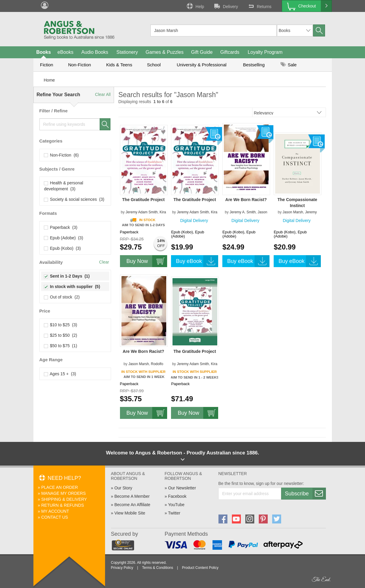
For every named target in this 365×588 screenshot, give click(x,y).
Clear (104, 262)
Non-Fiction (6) (61, 155)
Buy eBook (197, 261)
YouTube (176, 505)
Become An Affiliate (132, 505)
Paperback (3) (61, 227)
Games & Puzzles (165, 52)
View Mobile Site (130, 513)
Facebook (177, 496)
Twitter (174, 513)
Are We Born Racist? (246, 200)
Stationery (127, 52)
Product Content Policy (200, 568)
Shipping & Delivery (64, 499)
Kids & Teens (119, 65)
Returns (259, 6)
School (154, 65)
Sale (289, 65)
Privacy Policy (122, 568)
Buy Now (147, 261)
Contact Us (55, 517)
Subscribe (305, 494)
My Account (55, 511)
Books (44, 52)
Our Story (123, 488)
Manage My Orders (63, 493)
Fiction (47, 65)
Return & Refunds (63, 505)
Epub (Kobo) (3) (63, 248)
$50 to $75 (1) (61, 346)
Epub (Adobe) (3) (64, 238)
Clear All (103, 94)
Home (49, 80)
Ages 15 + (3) (60, 374)
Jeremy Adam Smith (142, 212)
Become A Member (132, 496)
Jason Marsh (293, 212)
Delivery (226, 6)
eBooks (66, 52)
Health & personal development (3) (64, 186)
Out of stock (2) (62, 297)
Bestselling (254, 65)
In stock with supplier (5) (72, 287)
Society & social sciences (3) (74, 199)
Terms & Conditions (158, 568)
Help (195, 6)
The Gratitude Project (143, 200)
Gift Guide (202, 52)
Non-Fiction (80, 65)
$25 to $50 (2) (61, 335)
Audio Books (95, 52)
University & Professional (202, 65)
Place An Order (60, 487)
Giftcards (230, 52)
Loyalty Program (265, 52)
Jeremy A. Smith (242, 212)
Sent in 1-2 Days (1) (67, 276)
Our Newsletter (182, 488)
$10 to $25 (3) (61, 325)
